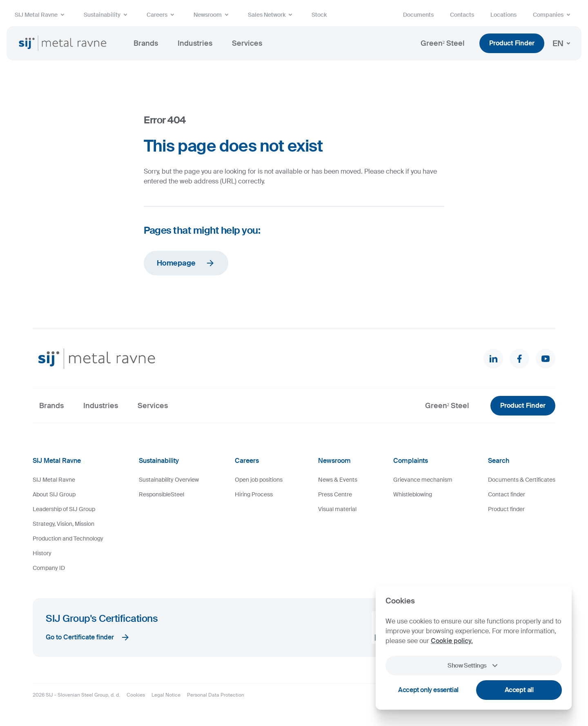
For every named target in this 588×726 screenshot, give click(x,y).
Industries (195, 43)
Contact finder (507, 494)
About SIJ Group (54, 494)
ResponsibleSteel (161, 494)
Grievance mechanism (423, 480)
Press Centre (335, 494)
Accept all (519, 690)
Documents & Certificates (522, 480)
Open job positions (259, 480)
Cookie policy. (452, 641)
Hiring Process (254, 494)
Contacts (462, 15)
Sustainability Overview (169, 480)
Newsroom (213, 15)
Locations (503, 15)
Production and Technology (68, 538)
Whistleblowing (413, 494)
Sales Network (272, 15)
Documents (418, 15)
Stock (319, 15)
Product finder (506, 509)
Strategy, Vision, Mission (63, 524)
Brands (146, 43)
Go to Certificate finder (88, 637)
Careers (162, 15)
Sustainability (107, 15)
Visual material (337, 509)
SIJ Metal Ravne (41, 15)
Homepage (186, 263)
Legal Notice (166, 695)
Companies (553, 15)
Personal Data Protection (216, 695)
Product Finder (512, 43)
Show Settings (474, 666)
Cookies (136, 695)
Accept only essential (428, 690)
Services (247, 43)
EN (563, 43)
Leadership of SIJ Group (64, 509)
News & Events (338, 480)
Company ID (49, 568)
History (42, 553)
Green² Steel (443, 43)
